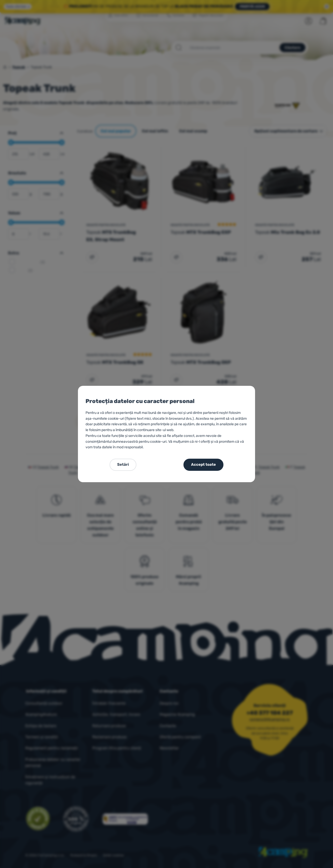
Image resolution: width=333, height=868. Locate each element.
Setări (123, 464)
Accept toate (203, 464)
